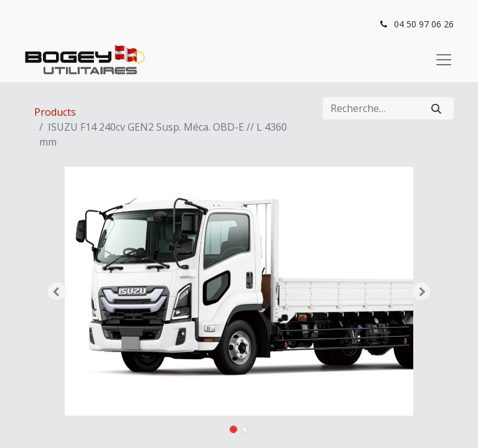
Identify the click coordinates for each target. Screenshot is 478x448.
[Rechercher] (436, 108)
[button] (57, 291)
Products (55, 112)
